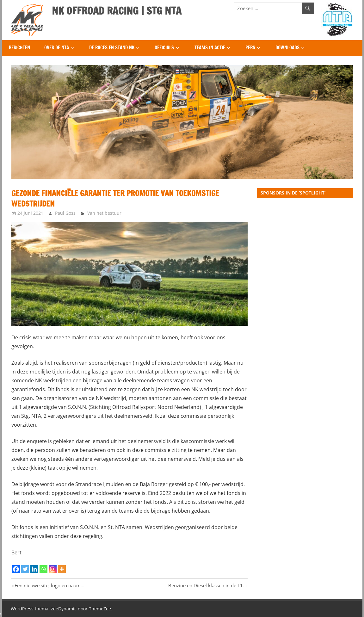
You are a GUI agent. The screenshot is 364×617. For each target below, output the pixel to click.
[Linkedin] (34, 569)
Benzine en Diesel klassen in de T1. (206, 585)
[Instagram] (53, 569)
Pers (250, 48)
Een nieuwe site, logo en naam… (49, 585)
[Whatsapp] (43, 569)
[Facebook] (16, 569)
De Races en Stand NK (112, 48)
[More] (62, 569)
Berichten (19, 48)
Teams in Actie (210, 48)
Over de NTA (57, 48)
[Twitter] (25, 569)
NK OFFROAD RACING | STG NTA (117, 11)
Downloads (287, 48)
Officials (164, 48)
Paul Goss (65, 213)
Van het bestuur (104, 213)
